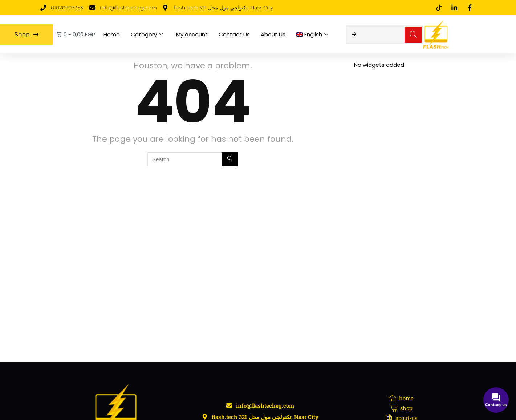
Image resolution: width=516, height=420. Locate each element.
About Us (273, 34)
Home (112, 34)
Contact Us (234, 34)
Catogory (147, 34)
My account (192, 34)
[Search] (230, 159)
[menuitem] (314, 35)
